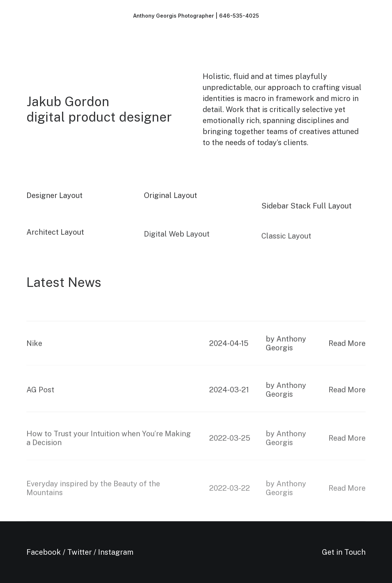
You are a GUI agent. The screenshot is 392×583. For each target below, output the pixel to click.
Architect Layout (55, 239)
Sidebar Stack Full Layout (306, 210)
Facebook (44, 552)
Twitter (79, 552)
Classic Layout (286, 251)
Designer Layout (55, 197)
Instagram (116, 552)
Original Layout (170, 198)
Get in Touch (344, 552)
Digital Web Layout (177, 246)
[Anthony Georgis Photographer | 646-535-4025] (196, 16)
